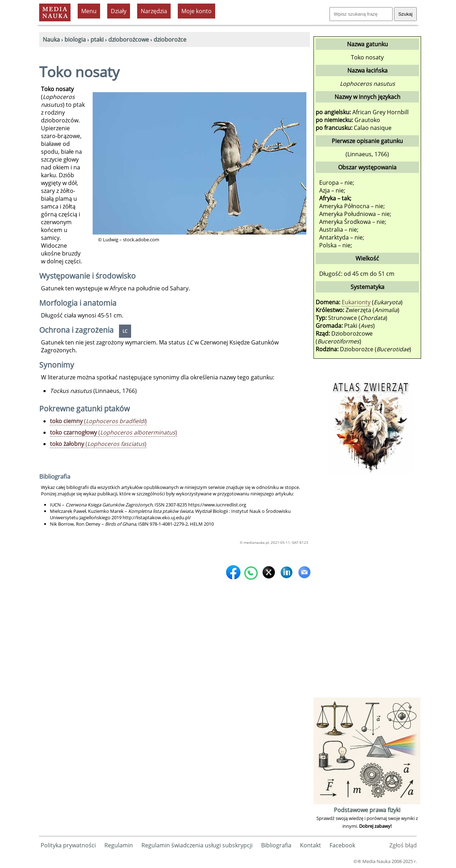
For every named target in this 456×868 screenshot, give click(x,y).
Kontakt (310, 845)
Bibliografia (276, 845)
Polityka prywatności (68, 845)
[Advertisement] (367, 589)
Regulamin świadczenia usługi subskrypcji (197, 845)
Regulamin (119, 845)
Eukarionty (356, 302)
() (98, 421)
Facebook (342, 845)
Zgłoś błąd (403, 845)
